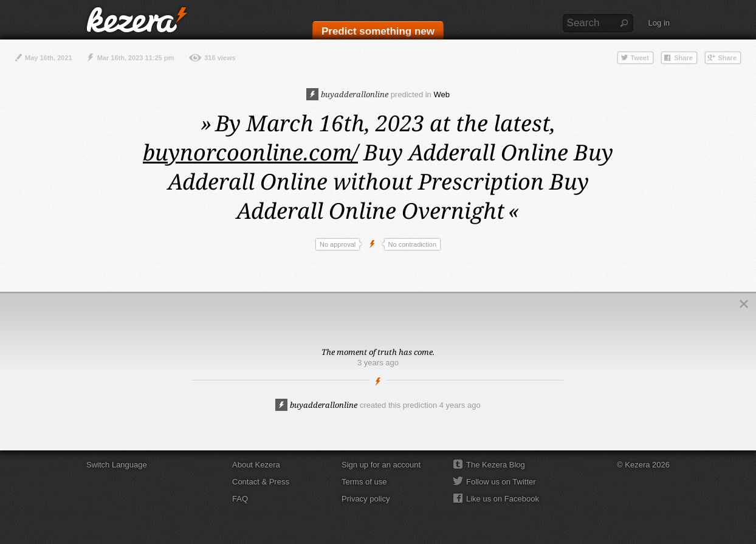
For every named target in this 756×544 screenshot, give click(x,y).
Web (442, 95)
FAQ (240, 499)
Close (744, 304)
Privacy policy (366, 499)
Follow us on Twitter (501, 482)
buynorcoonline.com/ (250, 152)
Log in (659, 23)
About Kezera (256, 465)
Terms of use (364, 482)
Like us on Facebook (503, 499)
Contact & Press (261, 482)
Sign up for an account (381, 465)
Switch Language (117, 465)
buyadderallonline (347, 94)
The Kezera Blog (496, 465)
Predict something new (378, 31)
